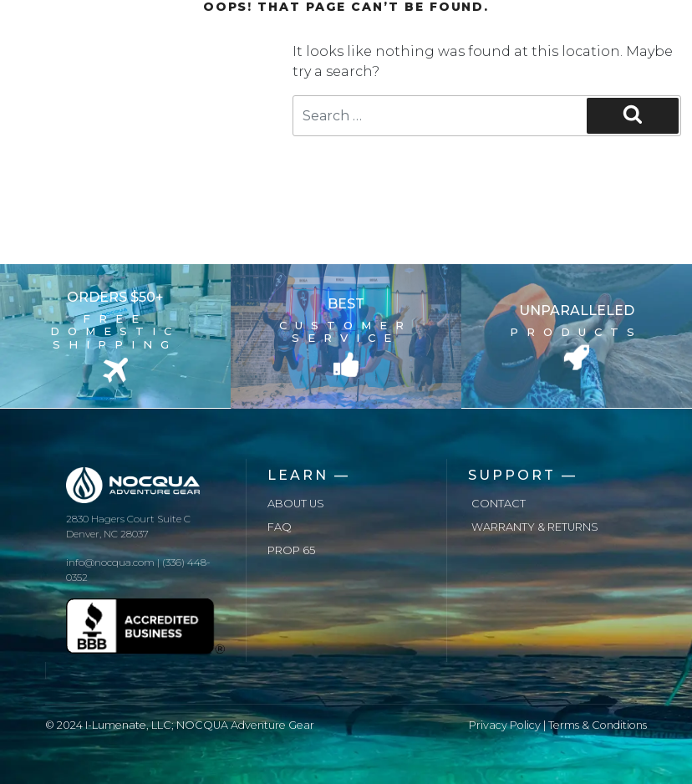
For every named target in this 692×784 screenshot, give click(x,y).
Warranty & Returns (535, 527)
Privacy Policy (505, 725)
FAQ (280, 527)
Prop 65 (291, 550)
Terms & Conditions (598, 725)
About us (296, 504)
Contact (499, 504)
